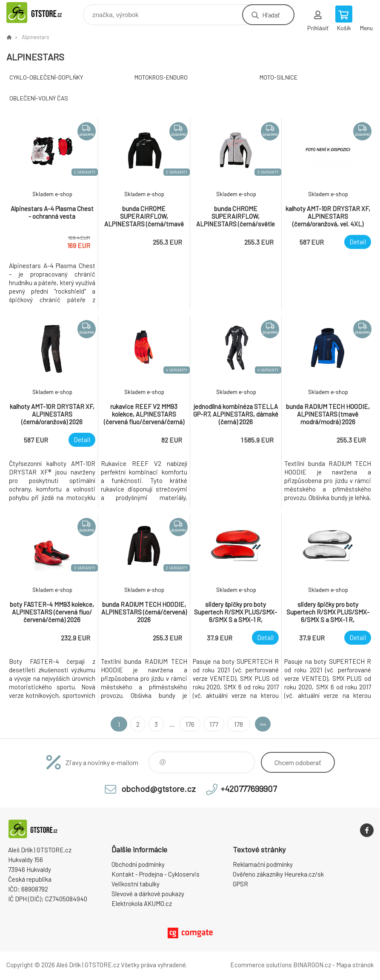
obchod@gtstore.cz (159, 789)
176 (177, 724)
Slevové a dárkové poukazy (148, 894)
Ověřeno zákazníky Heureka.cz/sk (278, 874)
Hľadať (271, 15)
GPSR (240, 884)
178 (224, 724)
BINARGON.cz (312, 965)
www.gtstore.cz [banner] (44, 13)
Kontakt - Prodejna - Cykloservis (156, 874)
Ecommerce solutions (261, 965)
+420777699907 (249, 789)
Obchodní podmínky (138, 864)
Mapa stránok (355, 965)
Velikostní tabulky (136, 884)
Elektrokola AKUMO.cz (142, 903)
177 (201, 724)
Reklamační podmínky (263, 864)
